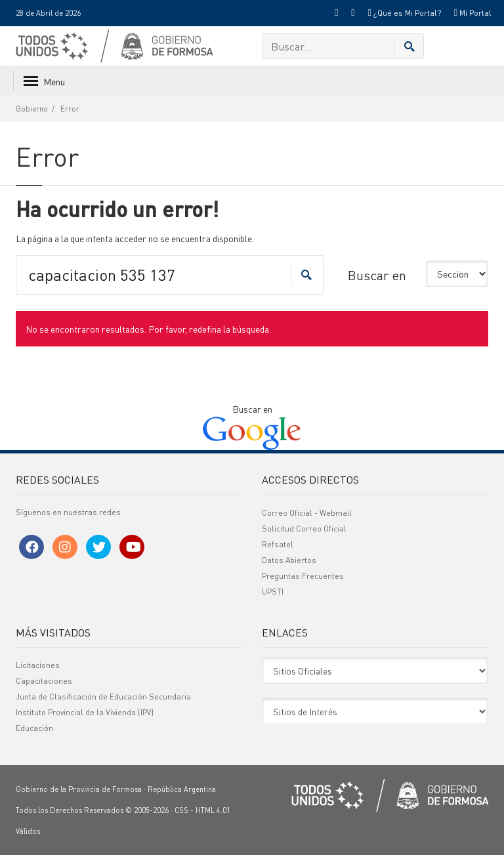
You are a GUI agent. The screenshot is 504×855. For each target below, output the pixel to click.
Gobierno (32, 109)
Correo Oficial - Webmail (307, 513)
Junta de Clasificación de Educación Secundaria (103, 697)
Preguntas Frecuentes (303, 576)
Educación (34, 728)
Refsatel (278, 544)
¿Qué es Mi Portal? (404, 13)
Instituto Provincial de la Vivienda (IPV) (85, 712)
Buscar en (377, 275)
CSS (181, 810)
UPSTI (273, 592)
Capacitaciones (44, 681)
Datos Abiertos (289, 560)
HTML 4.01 (213, 810)
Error (70, 109)
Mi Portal (473, 13)
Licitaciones (38, 665)
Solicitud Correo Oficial (304, 529)
